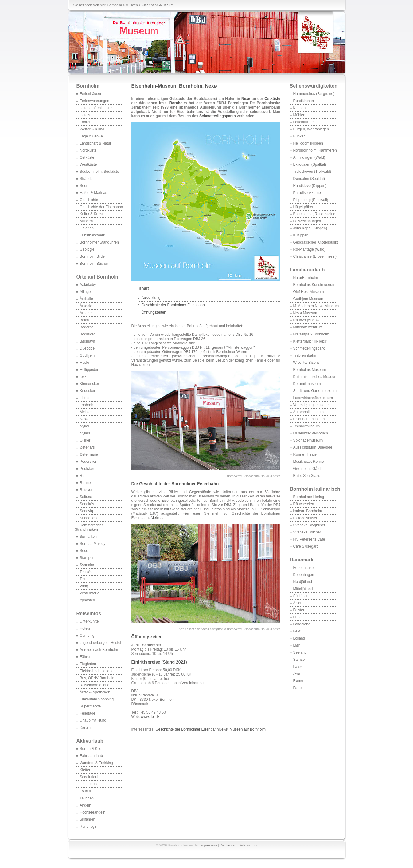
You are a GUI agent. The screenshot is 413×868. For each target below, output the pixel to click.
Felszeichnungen (307, 221)
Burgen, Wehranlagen (311, 129)
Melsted (86, 412)
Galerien (87, 228)
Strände (86, 179)
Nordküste (88, 150)
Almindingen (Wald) (309, 157)
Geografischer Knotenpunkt (316, 242)
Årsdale (86, 306)
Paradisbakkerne (307, 193)
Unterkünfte (89, 621)
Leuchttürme (304, 122)
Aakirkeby (88, 285)
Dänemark (302, 560)
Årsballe (86, 299)
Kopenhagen (304, 575)
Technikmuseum (307, 426)
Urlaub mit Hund (93, 720)
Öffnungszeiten (154, 312)
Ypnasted (88, 600)
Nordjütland (303, 582)
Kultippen (301, 235)
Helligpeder (89, 370)
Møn (297, 645)
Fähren (86, 122)
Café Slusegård (306, 546)
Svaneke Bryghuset (309, 525)
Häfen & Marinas (94, 193)
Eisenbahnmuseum (309, 419)
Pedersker (88, 462)
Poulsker (87, 469)
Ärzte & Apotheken (95, 692)
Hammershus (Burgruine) (314, 94)
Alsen (298, 603)
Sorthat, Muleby (93, 544)
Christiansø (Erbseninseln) (315, 256)
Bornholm (115, 5)
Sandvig (86, 511)
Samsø (299, 660)
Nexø (84, 419)
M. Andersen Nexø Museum (316, 306)
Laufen (86, 791)
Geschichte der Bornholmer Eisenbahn (173, 305)
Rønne (85, 483)
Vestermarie (90, 593)
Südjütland (302, 596)
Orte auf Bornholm (98, 277)
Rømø (298, 681)
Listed (85, 398)
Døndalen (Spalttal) (309, 179)
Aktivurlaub (90, 741)
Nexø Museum (305, 313)
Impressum (209, 845)
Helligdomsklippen (308, 143)
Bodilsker (87, 334)
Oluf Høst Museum (309, 292)
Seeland (300, 652)
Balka (84, 320)
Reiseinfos (89, 614)
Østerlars (87, 447)
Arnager (86, 313)
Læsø (298, 667)
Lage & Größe (91, 136)
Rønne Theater (306, 454)
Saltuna (86, 497)
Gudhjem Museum (308, 299)
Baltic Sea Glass (307, 476)
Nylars (85, 433)
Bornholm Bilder (93, 256)
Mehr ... (157, 518)
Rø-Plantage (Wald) (310, 249)
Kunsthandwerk (93, 235)
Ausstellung (151, 298)
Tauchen (87, 798)
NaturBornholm (306, 278)
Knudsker (88, 391)
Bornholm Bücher (94, 264)
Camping (87, 636)
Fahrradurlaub (91, 756)
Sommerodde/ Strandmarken (89, 527)
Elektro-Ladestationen (98, 671)
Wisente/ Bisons (306, 363)
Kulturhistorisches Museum (315, 377)
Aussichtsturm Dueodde (313, 447)
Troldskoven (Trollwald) (312, 172)
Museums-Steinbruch (311, 433)
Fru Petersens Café (309, 539)
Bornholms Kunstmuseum (314, 285)
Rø (82, 476)
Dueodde (87, 348)
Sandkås (87, 504)
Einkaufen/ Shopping (97, 699)
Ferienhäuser (91, 94)
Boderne (87, 327)
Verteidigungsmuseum (312, 405)
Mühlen (299, 115)
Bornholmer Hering (309, 497)
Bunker (299, 136)
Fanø (298, 688)
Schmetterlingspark (309, 348)
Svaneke (87, 565)
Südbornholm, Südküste (99, 172)
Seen (84, 186)
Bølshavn (88, 341)
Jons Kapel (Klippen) (310, 228)
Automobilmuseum (308, 412)
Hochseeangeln (93, 812)
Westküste (88, 164)
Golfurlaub (88, 784)
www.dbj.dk (150, 717)
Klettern (86, 770)
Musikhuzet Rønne (309, 462)
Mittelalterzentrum (308, 327)
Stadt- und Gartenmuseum (315, 391)
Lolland (299, 638)
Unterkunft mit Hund (96, 108)
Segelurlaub (90, 777)
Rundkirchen (304, 101)
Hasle (85, 363)
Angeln (86, 805)
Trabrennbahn (305, 355)
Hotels (85, 115)
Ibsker (85, 377)
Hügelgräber (303, 207)
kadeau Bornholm (308, 511)
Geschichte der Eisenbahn (101, 207)
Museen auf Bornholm (248, 729)
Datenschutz (248, 845)
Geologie (87, 249)
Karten (85, 727)
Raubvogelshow (306, 320)
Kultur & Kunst (92, 214)
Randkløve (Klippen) (310, 186)
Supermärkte (90, 706)
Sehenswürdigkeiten (314, 86)
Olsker (85, 440)
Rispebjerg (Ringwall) (311, 200)
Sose (84, 551)
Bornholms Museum (310, 370)
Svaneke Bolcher (307, 532)
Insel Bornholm (173, 103)
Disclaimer (228, 845)
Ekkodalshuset (305, 518)
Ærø (297, 674)
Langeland (302, 624)
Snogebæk (89, 518)
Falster (299, 610)
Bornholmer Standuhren (99, 242)
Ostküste (87, 157)
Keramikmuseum (307, 384)
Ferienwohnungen (95, 101)
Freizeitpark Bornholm (311, 334)
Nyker (85, 426)
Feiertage (88, 713)
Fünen (298, 617)
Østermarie (89, 454)
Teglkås (86, 572)
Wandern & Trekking (96, 763)
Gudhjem (87, 355)
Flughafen (88, 664)
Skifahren (88, 819)
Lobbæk (86, 405)
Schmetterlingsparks (218, 116)
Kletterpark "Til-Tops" (310, 341)
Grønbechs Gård (307, 469)
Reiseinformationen (96, 685)
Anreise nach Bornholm (99, 650)
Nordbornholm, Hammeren (315, 150)
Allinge (85, 292)
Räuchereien (304, 504)
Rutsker (86, 490)
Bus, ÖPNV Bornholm (98, 678)
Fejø (297, 631)
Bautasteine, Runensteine (314, 214)
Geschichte (89, 200)
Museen (132, 5)
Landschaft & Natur (96, 143)
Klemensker (90, 384)
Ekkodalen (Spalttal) (310, 164)
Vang (84, 586)
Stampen (87, 558)
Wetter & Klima (92, 129)
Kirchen (300, 108)
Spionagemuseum (308, 440)
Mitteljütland (303, 589)
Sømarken (88, 537)
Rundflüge (88, 826)
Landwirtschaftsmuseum (313, 398)
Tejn (83, 579)
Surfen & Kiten (92, 749)
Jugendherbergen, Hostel (101, 643)
